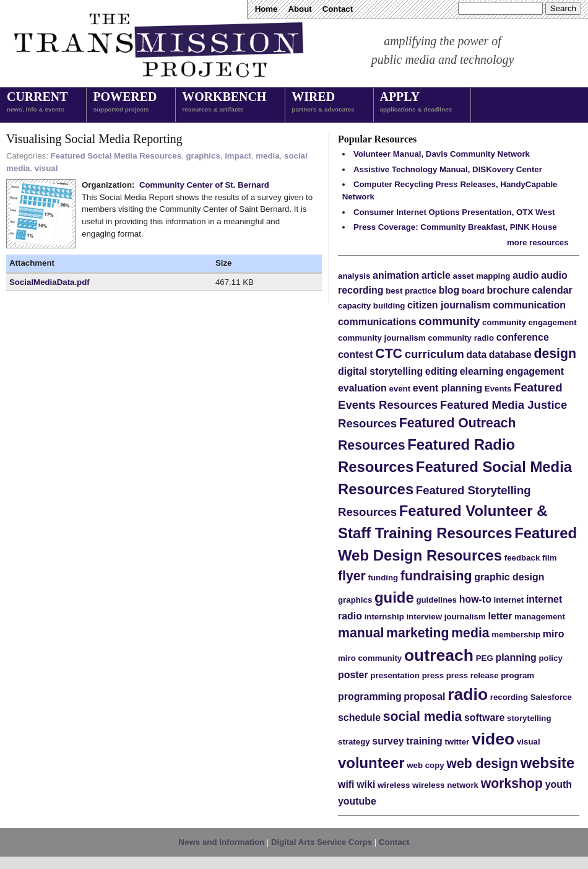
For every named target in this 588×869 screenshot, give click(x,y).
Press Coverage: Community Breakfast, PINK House (455, 227)
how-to (475, 599)
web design (482, 764)
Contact (338, 9)
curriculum (435, 354)
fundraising (436, 576)
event (400, 389)
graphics (203, 156)
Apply (416, 103)
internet (509, 600)
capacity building (371, 306)
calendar (552, 290)
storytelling (529, 718)
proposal (424, 697)
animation (396, 275)
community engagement (530, 322)
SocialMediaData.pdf (50, 282)
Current (37, 103)
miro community (370, 658)
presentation (395, 675)
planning (516, 657)
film (550, 558)
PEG (485, 658)
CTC (389, 354)
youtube (357, 801)
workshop (512, 784)
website (548, 763)
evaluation (362, 388)
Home (266, 9)
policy (550, 658)
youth (559, 784)
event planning (447, 388)
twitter (457, 742)
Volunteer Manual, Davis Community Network (442, 154)
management (540, 617)
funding (383, 578)
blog (449, 290)
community (449, 321)
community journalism (382, 338)
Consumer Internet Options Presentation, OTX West (454, 212)
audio (525, 275)
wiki (366, 784)
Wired (323, 103)
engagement (535, 371)
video (493, 739)
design (555, 354)
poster (353, 675)
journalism (465, 617)
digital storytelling (380, 371)
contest (356, 355)
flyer (352, 576)
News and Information (222, 842)
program (517, 675)
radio (468, 694)
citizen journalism (449, 305)
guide (394, 597)
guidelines (436, 600)
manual (361, 633)
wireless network (445, 785)
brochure (508, 290)
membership (516, 635)
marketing (418, 633)
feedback (522, 558)
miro (554, 634)
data (476, 355)
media (267, 156)
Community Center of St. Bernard (204, 185)
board (473, 291)
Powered (125, 103)
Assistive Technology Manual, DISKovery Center (448, 169)
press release (473, 675)
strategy (354, 742)
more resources (538, 242)
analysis (354, 276)
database (510, 355)
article (436, 275)
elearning (482, 371)
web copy (425, 765)
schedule (359, 718)
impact (238, 156)
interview (424, 617)
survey (388, 741)
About (300, 9)
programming (370, 697)
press (433, 675)
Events (498, 389)
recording (509, 697)
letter (500, 616)
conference (523, 337)
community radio (461, 338)
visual (46, 168)
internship (384, 617)
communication (529, 305)
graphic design (509, 577)
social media (422, 717)
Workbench (224, 103)
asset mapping (482, 276)
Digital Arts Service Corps (322, 842)
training (424, 741)
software (484, 718)
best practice (411, 291)
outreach (439, 655)
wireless (394, 785)
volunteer (371, 763)
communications (377, 322)
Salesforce (551, 697)
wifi (346, 784)
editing (441, 371)
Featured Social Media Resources (116, 156)
